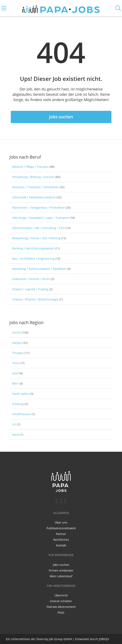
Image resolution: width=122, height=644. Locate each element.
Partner (61, 534)
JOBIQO (104, 639)
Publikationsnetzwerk (61, 528)
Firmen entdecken (61, 570)
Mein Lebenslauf (61, 576)
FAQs (61, 612)
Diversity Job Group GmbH (54, 639)
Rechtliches (61, 540)
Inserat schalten (61, 601)
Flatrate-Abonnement (61, 607)
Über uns (61, 522)
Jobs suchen (61, 117)
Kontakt (61, 545)
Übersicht (61, 595)
